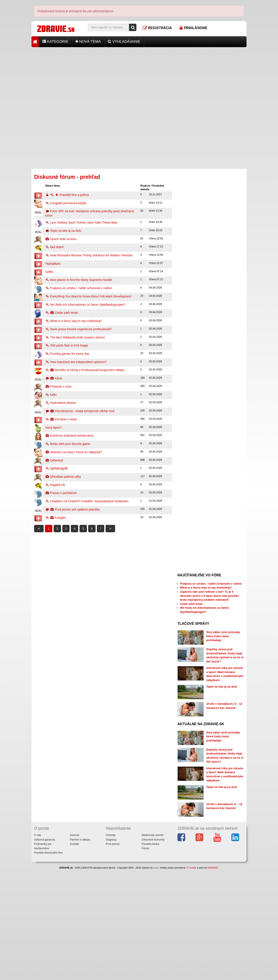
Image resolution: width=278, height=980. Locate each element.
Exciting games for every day (67, 354)
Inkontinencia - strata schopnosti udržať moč (80, 411)
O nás (38, 945)
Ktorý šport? (54, 428)
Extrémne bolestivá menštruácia (69, 436)
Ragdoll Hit (55, 485)
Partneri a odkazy (80, 950)
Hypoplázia (53, 264)
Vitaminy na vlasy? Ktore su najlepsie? (74, 452)
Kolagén (56, 518)
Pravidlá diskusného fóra (48, 963)
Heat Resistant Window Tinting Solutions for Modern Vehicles (89, 255)
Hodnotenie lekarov (61, 403)
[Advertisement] (139, 78)
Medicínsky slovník (153, 945)
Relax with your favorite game (68, 444)
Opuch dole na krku (61, 239)
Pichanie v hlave (61, 419)
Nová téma (88, 42)
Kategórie (55, 42)
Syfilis (49, 272)
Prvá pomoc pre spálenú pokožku (73, 509)
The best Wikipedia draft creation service (75, 337)
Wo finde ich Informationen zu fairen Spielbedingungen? (86, 305)
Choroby (111, 945)
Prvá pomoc (113, 954)
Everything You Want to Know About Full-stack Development (88, 296)
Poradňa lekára (150, 954)
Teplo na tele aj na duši (63, 231)
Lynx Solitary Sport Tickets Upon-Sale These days (81, 222)
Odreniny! (54, 460)
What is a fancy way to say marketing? (74, 321)
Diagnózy (111, 950)
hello (51, 395)
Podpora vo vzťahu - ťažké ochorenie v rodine (79, 288)
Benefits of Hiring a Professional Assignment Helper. (85, 370)
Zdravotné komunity (153, 950)
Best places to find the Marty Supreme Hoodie (79, 280)
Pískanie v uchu (59, 386)
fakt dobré (55, 247)
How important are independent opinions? (76, 362)
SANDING (213, 978)
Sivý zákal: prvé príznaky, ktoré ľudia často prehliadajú (223, 636)
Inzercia (74, 945)
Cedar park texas (62, 313)
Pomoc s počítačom (61, 493)
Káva (54, 378)
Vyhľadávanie (124, 42)
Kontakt (74, 954)
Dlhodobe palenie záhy (63, 477)
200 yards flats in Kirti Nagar (67, 345)
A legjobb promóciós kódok (66, 203)
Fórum (145, 958)
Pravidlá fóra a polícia (67, 195)
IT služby (192, 978)
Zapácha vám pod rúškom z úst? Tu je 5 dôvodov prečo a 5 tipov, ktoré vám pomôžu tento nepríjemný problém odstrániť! (209, 596)
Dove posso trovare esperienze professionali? (79, 329)
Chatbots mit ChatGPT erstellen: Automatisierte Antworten (87, 501)
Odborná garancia (45, 950)
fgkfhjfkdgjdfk (57, 468)
